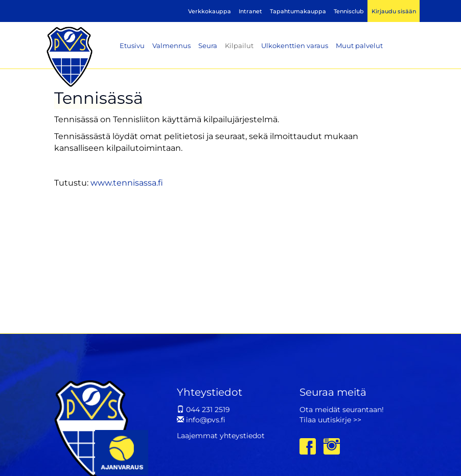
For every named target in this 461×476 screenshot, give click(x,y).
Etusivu (132, 46)
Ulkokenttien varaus (295, 46)
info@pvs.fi (201, 420)
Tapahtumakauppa (298, 11)
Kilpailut (239, 46)
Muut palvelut (359, 46)
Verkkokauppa (210, 11)
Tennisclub (349, 11)
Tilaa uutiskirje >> (330, 420)
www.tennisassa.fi (127, 183)
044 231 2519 (203, 410)
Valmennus (171, 46)
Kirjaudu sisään (394, 11)
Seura (208, 46)
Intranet (250, 11)
